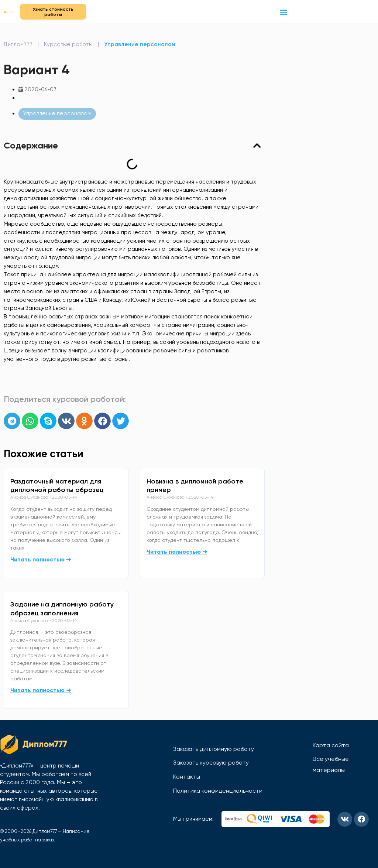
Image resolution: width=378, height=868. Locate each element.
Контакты (187, 777)
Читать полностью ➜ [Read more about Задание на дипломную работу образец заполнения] (41, 690)
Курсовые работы (68, 44)
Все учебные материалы (331, 764)
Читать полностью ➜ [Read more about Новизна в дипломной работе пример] (177, 552)
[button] (284, 12)
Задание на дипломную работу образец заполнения (62, 609)
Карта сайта (331, 745)
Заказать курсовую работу (211, 763)
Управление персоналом (140, 44)
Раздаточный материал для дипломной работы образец (57, 486)
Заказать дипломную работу (214, 749)
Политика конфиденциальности (218, 791)
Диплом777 (18, 44)
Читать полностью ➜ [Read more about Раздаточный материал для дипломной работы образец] (41, 559)
